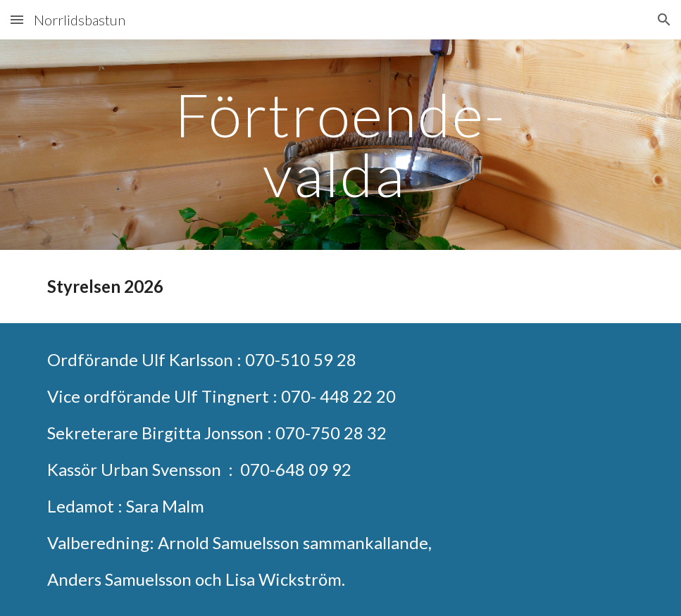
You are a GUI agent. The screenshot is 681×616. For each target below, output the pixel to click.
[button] (17, 19)
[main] (340, 145)
